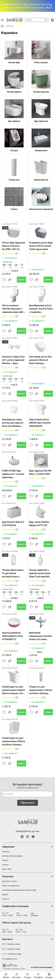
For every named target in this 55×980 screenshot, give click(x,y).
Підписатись (28, 803)
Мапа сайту (7, 869)
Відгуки (5, 894)
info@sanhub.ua (10, 959)
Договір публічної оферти (12, 856)
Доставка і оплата (9, 881)
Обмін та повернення (11, 886)
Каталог (5, 865)
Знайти (46, 20)
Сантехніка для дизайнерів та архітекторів (19, 890)
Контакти (6, 852)
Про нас (5, 860)
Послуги (6, 899)
